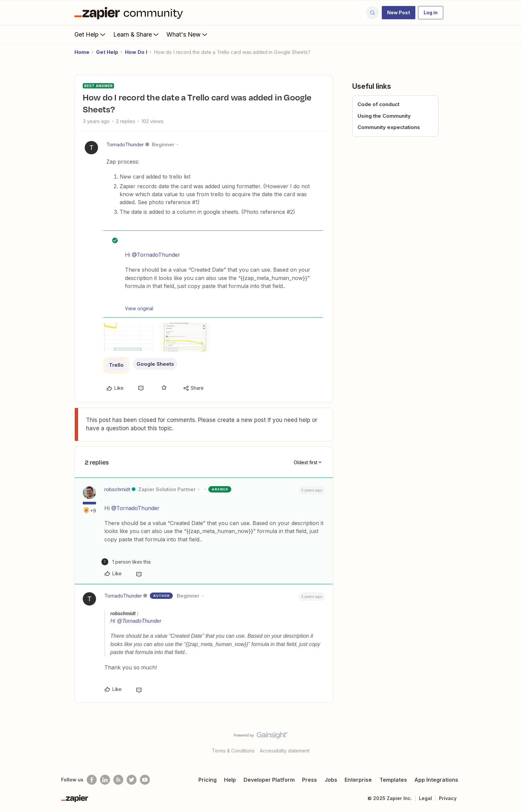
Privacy (448, 798)
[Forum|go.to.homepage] (130, 13)
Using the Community (384, 116)
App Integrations (436, 780)
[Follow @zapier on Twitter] (132, 780)
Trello (116, 365)
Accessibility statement (285, 751)
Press (310, 780)
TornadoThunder (125, 144)
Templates (393, 780)
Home (82, 52)
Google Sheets (155, 364)
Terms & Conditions (233, 751)
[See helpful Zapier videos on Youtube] (145, 780)
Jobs (331, 780)
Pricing (208, 780)
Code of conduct (378, 104)
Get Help (91, 34)
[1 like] (126, 562)
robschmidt (117, 489)
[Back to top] (508, 741)
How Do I (136, 52)
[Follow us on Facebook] (92, 780)
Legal (425, 798)
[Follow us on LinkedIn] (105, 780)
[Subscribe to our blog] (118, 780)
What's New (188, 34)
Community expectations (389, 127)
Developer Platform (269, 780)
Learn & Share (137, 34)
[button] (399, 13)
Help (230, 780)
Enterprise (358, 780)
